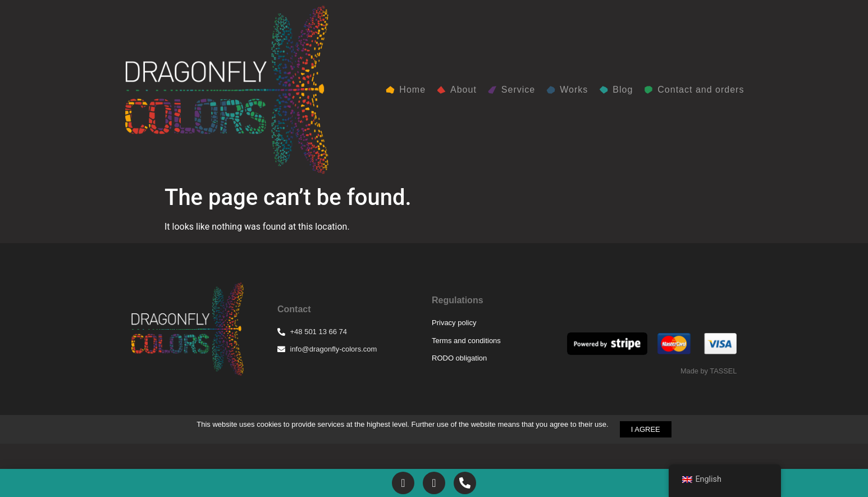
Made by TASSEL (709, 371)
